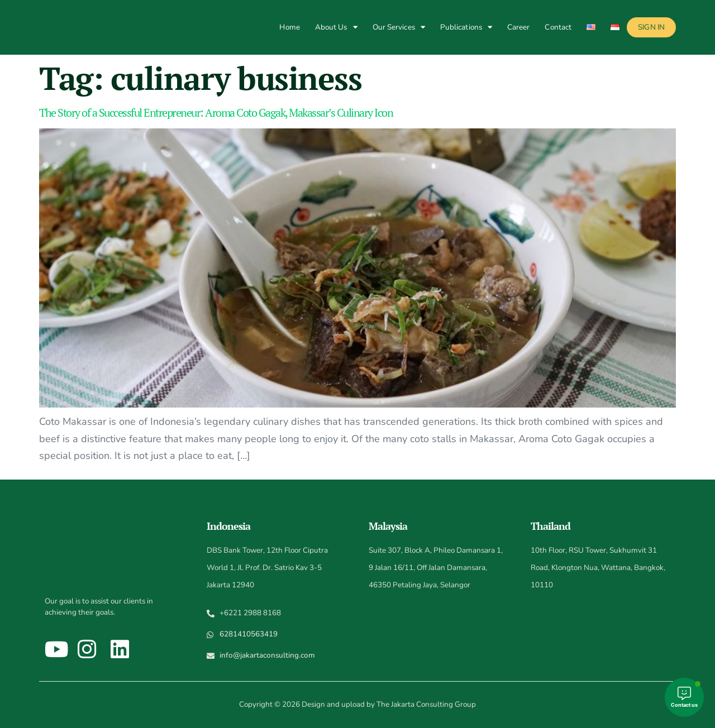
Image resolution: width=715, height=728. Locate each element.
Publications (466, 27)
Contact (558, 27)
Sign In (651, 27)
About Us (336, 27)
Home (289, 27)
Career (519, 27)
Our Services (399, 27)
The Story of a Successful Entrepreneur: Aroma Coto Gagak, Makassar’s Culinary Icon (216, 112)
